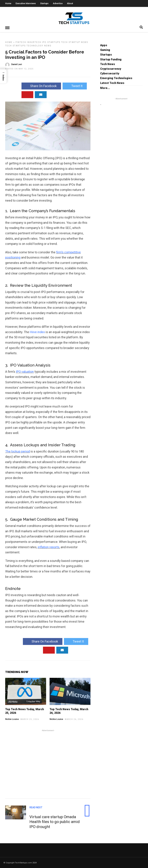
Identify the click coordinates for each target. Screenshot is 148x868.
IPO (44, 42)
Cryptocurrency (111, 69)
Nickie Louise (12, 719)
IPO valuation (25, 371)
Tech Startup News (75, 42)
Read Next (36, 807)
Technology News (39, 46)
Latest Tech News (112, 83)
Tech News (108, 64)
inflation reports (49, 547)
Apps (104, 45)
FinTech (21, 42)
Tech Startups (15, 46)
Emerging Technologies (116, 78)
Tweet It (75, 86)
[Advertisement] (48, 763)
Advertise (58, 3)
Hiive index (37, 332)
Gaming (105, 50)
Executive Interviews (26, 3)
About (70, 3)
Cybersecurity (110, 73)
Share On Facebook (41, 86)
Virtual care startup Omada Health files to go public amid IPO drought (55, 822)
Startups (44, 3)
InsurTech (34, 42)
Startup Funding (111, 59)
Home (8, 3)
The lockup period (18, 451)
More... (105, 88)
